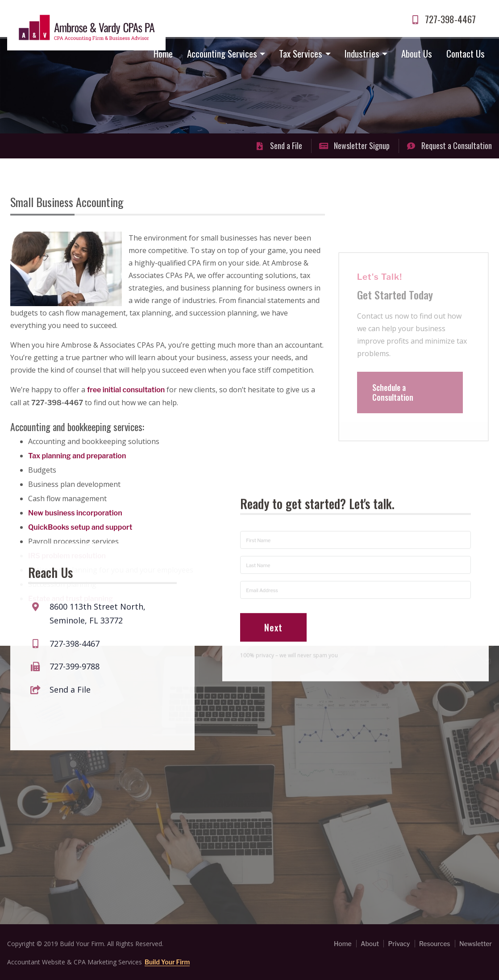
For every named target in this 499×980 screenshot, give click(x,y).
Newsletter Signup (354, 145)
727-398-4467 (443, 19)
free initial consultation (126, 390)
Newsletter (476, 944)
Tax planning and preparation (77, 456)
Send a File (279, 145)
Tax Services (301, 53)
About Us (417, 53)
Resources (435, 944)
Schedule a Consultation (393, 408)
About (370, 944)
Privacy (399, 944)
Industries (362, 53)
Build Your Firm (167, 962)
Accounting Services (222, 53)
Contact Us (466, 53)
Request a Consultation (449, 145)
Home (163, 53)
